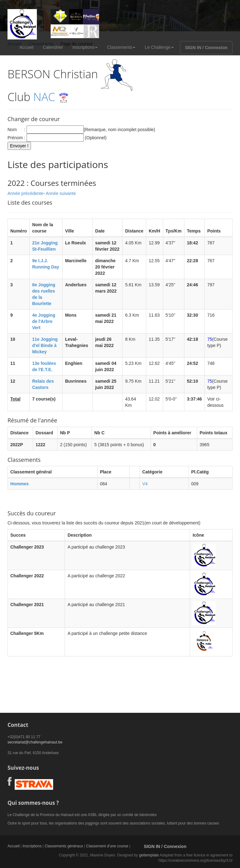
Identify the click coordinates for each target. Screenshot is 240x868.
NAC (44, 97)
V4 (145, 484)
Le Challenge (159, 47)
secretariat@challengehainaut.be (35, 742)
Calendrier (53, 47)
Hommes (20, 484)
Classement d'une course (107, 846)
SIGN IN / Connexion (206, 48)
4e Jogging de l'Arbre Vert (44, 321)
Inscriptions (85, 47)
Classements (121, 47)
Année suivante (61, 193)
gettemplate (149, 855)
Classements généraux (64, 846)
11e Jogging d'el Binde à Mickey (45, 345)
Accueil (26, 47)
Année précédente (25, 193)
